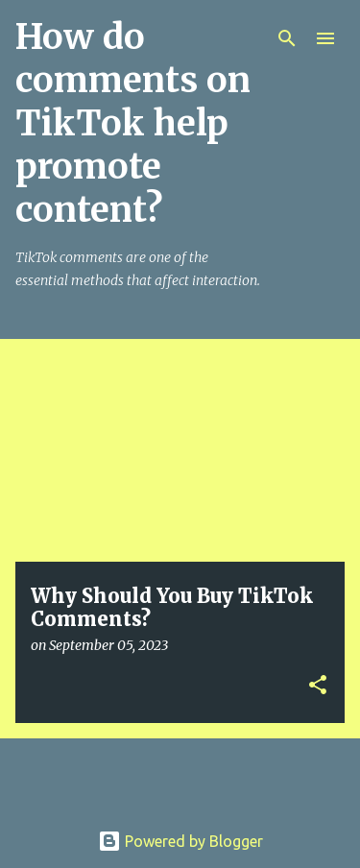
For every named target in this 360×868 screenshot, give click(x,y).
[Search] (287, 38)
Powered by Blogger (180, 841)
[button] (318, 686)
